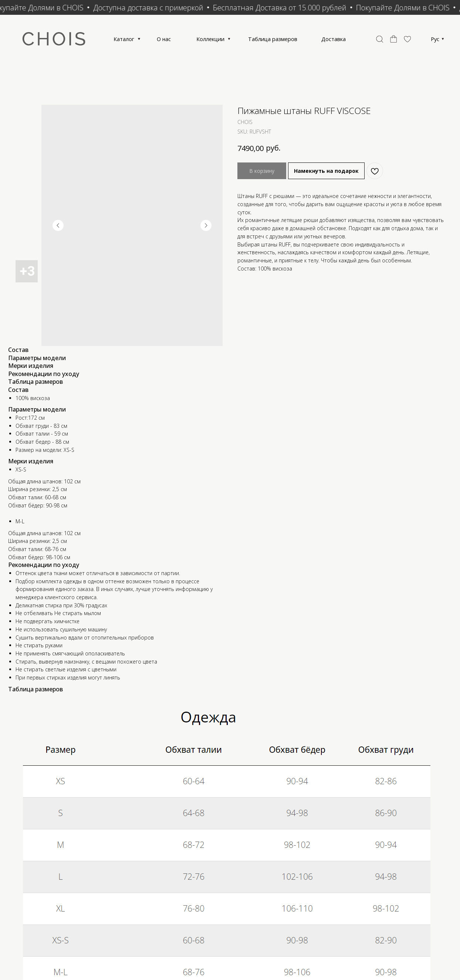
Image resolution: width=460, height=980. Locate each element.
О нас (191, 41)
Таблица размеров (318, 41)
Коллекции (246, 41)
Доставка (388, 41)
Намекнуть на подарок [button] (326, 176)
